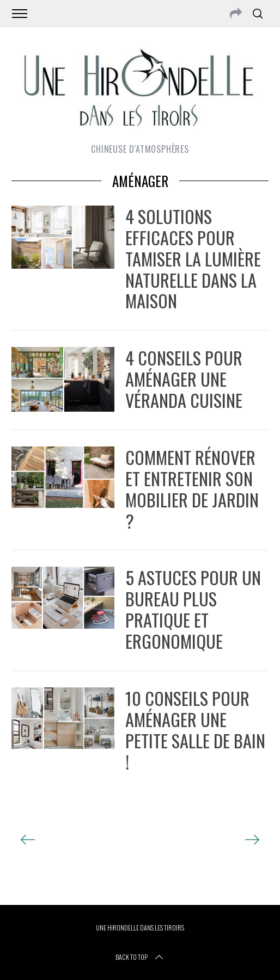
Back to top (140, 957)
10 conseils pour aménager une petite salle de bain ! (195, 730)
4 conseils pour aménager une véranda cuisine (184, 379)
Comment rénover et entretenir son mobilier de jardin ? (192, 489)
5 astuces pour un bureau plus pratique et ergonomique (193, 609)
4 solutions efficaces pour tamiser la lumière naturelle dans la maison (193, 258)
